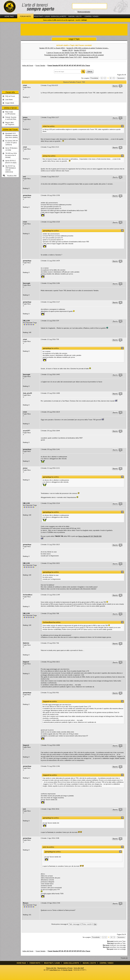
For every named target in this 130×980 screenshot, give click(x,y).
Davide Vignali (68, 970)
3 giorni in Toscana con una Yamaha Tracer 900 (62, 53)
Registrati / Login (42, 16)
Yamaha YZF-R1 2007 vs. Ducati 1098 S (52, 48)
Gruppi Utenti (10, 103)
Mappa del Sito (51, 968)
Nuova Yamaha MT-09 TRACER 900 (90, 53)
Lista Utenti (9, 100)
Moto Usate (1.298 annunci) (10, 113)
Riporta (115, 86)
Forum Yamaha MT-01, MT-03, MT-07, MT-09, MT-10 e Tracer (69, 65)
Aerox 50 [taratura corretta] (11, 149)
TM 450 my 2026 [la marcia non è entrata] (11, 155)
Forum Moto (25, 16)
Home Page (9, 16)
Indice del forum (28, 65)
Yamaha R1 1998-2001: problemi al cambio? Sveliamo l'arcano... (88, 48)
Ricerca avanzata (84, 12)
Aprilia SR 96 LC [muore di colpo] (11, 162)
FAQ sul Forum (10, 96)
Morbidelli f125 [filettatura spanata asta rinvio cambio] (11, 135)
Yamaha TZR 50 (67, 50)
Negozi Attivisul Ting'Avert (10, 123)
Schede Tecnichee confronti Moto (11, 118)
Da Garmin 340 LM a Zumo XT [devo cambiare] (11, 143)
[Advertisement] (74, 29)
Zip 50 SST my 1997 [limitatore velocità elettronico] (11, 169)
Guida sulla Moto (58, 16)
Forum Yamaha (40, 65)
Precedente (94, 78)
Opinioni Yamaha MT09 (90, 57)
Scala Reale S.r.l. (55, 970)
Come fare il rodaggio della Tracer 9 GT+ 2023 (66, 57)
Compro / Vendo (92, 16)
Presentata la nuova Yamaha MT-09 (56, 55)
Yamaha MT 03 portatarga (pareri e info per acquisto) (86, 55)
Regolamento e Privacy (65, 968)
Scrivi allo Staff (79, 968)
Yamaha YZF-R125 (80, 50)
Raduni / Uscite (75, 16)
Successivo (121, 78)
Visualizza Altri (12, 176)
